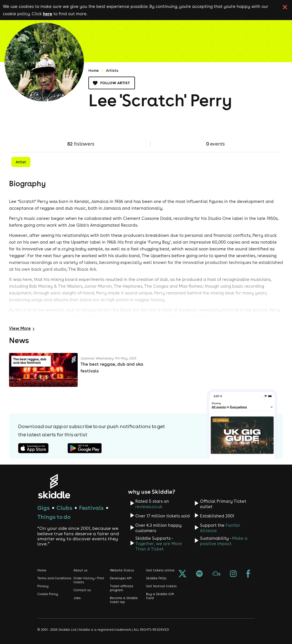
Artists (112, 70)
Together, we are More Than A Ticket (159, 546)
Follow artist (112, 83)
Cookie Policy (48, 594)
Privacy (43, 586)
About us (80, 570)
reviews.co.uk (149, 507)
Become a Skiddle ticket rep (124, 600)
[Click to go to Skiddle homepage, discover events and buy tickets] (54, 486)
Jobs (77, 598)
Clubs (64, 508)
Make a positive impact (224, 541)
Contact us (82, 590)
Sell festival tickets (161, 586)
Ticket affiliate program (122, 588)
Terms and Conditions (54, 578)
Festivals (91, 508)
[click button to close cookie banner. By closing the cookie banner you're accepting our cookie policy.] (285, 7)
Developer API (121, 578)
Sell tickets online (160, 570)
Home (94, 70)
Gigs (43, 508)
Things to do (54, 517)
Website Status (122, 570)
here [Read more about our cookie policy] (48, 14)
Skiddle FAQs (156, 578)
